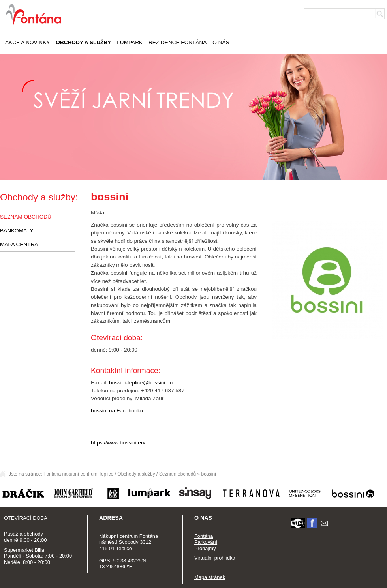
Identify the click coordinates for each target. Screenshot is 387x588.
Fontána (204, 536)
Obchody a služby (83, 42)
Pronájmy (205, 548)
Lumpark (130, 42)
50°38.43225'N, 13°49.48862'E (123, 564)
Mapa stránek (210, 577)
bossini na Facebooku (117, 411)
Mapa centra (19, 244)
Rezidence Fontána (178, 42)
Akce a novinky (27, 42)
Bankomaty (17, 231)
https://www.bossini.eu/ (118, 443)
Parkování (206, 542)
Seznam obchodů (26, 217)
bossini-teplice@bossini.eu (141, 383)
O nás (221, 42)
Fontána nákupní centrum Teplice (78, 474)
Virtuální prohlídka (215, 558)
